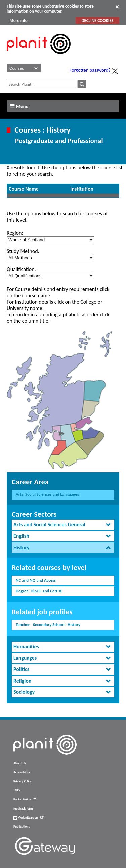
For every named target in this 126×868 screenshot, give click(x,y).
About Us (20, 763)
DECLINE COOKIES (97, 21)
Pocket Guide (25, 799)
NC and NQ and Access (36, 580)
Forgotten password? (90, 70)
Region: (15, 233)
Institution (82, 189)
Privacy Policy (23, 781)
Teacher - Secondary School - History (48, 625)
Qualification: (21, 269)
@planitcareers (29, 818)
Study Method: (23, 251)
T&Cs (17, 790)
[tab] (63, 525)
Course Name (24, 189)
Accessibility (22, 772)
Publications (22, 827)
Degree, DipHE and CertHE (39, 591)
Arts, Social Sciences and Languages (47, 494)
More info (18, 21)
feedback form (23, 809)
